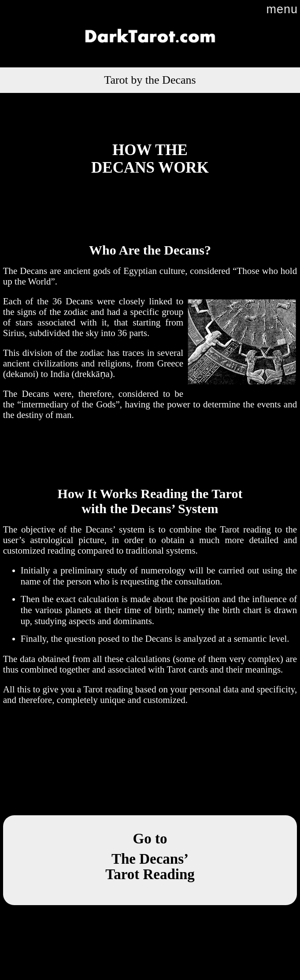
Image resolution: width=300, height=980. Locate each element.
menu (282, 9)
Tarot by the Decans (150, 80)
